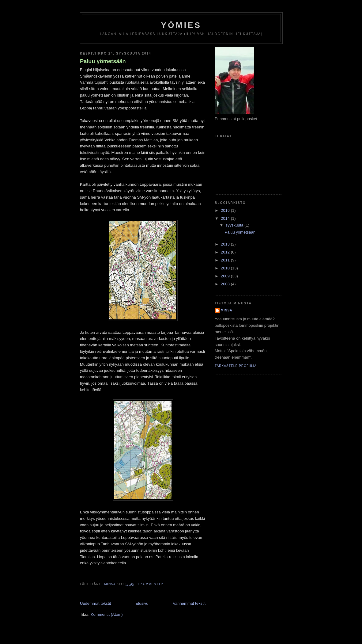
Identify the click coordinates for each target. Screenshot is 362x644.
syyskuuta (235, 225)
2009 (226, 276)
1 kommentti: (151, 584)
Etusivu (142, 603)
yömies (181, 25)
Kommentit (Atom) (107, 614)
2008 (226, 284)
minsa (227, 310)
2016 (226, 210)
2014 (226, 218)
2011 (226, 260)
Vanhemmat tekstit (189, 603)
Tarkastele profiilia (236, 366)
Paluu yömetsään (103, 61)
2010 (226, 268)
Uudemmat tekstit (95, 603)
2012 (226, 252)
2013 (226, 244)
